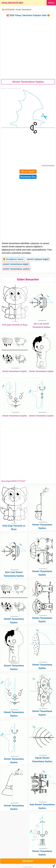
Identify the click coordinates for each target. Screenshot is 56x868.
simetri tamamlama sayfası (16, 269)
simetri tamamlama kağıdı (16, 264)
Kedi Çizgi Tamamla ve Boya (15, 325)
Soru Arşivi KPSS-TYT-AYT (13, 481)
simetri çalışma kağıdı (38, 259)
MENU (51, 3)
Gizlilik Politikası (28, 867)
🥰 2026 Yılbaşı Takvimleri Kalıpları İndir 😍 (28, 15)
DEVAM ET (28, 861)
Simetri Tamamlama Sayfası (15, 371)
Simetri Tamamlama (23, 10)
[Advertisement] (28, 48)
